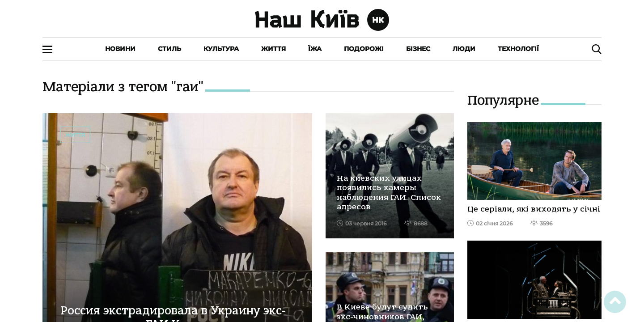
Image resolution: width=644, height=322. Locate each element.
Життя (273, 49)
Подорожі (364, 49)
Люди (464, 49)
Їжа (315, 49)
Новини (120, 49)
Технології (518, 49)
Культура (221, 49)
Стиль (169, 49)
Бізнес (418, 49)
